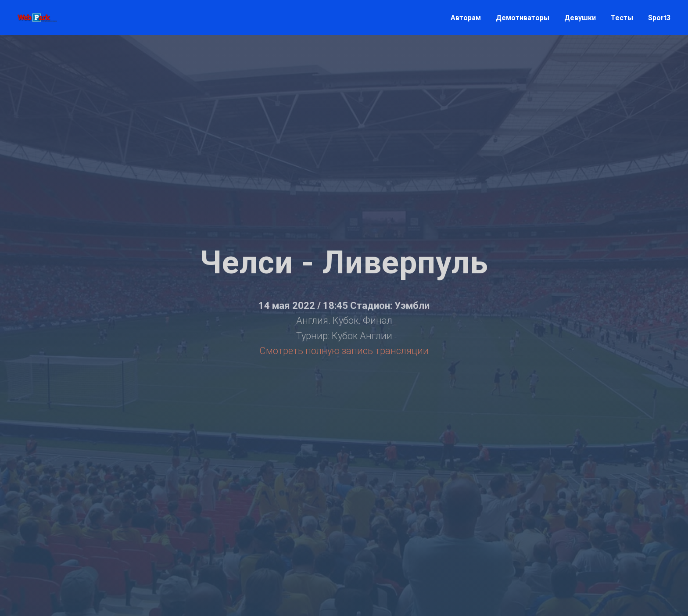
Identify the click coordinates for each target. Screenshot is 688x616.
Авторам (466, 18)
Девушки (580, 18)
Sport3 (659, 18)
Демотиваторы (523, 18)
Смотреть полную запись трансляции (344, 351)
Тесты (622, 18)
